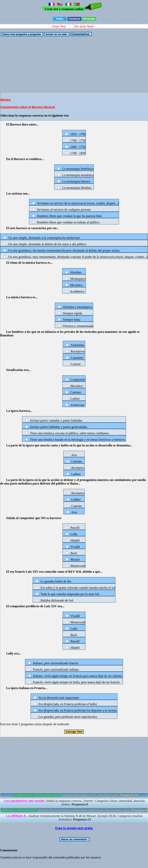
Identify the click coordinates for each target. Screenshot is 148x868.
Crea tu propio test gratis (74, 828)
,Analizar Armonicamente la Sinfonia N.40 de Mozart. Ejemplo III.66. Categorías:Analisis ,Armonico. (74, 818)
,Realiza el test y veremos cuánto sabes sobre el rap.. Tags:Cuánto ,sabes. (74, 810)
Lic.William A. (16, 816)
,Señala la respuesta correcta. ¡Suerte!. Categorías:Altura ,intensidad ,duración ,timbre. (74, 803)
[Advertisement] (74, 64)
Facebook (74, 19)
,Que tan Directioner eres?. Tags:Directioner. (74, 795)
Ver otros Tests (84, 26)
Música (5, 100)
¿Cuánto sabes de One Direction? (36, 795)
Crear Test (59, 26)
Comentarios (80, 34)
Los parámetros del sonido (24, 801)
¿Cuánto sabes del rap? (19, 810)
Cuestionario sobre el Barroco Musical (28, 107)
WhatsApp (89, 19)
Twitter (60, 19)
